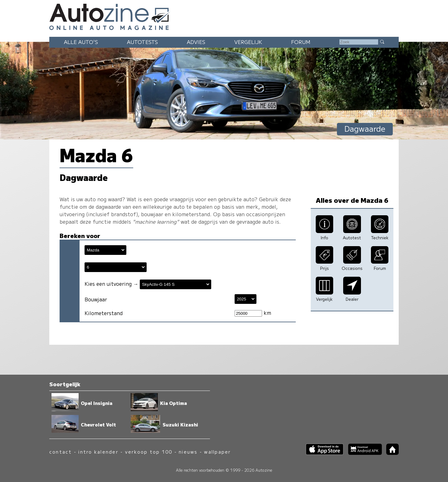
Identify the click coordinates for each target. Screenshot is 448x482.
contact (61, 452)
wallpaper (217, 452)
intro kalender (98, 452)
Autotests (142, 42)
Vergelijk (248, 42)
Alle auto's (81, 42)
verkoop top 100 (149, 452)
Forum (301, 42)
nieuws (188, 452)
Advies (196, 42)
